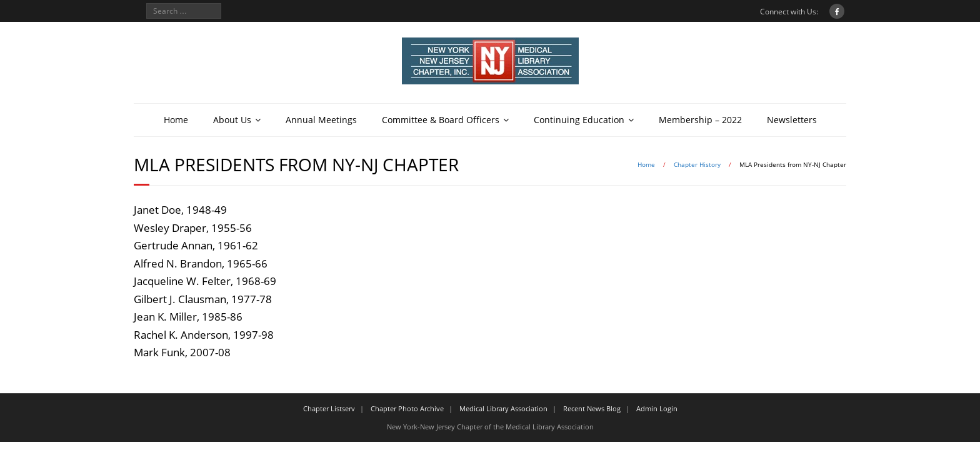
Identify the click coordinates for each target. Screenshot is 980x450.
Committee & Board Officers (441, 120)
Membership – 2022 (700, 120)
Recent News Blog (592, 408)
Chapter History (697, 164)
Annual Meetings (321, 120)
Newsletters (792, 120)
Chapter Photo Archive (407, 408)
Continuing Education (579, 120)
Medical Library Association (503, 408)
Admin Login (657, 408)
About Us (232, 120)
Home (176, 120)
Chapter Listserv (329, 408)
